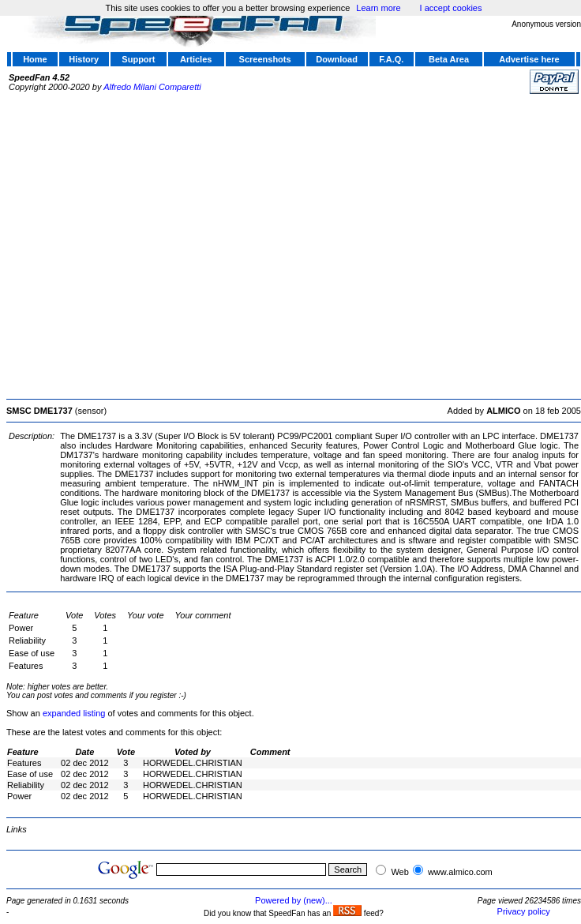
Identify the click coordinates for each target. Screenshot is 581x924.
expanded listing (74, 713)
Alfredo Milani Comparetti (152, 87)
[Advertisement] (148, 244)
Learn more (378, 8)
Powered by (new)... (294, 900)
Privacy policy (524, 911)
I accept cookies (451, 8)
